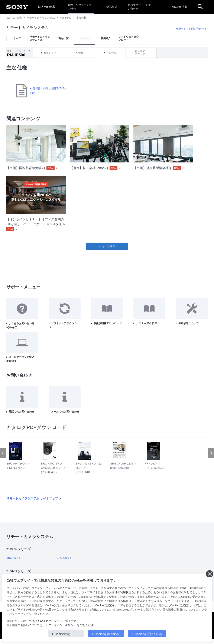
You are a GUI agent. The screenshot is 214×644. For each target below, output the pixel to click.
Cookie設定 (62, 634)
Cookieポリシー (50, 621)
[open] (200, 7)
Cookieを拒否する (107, 634)
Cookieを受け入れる (149, 634)
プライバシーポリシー (62, 625)
